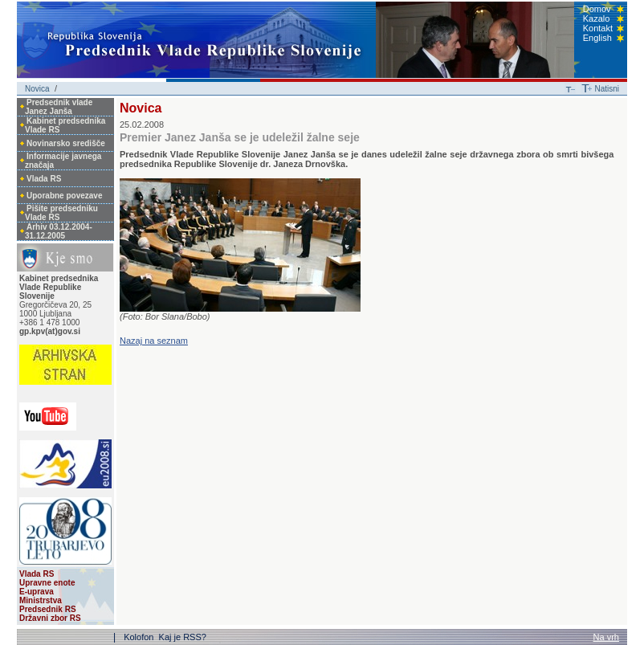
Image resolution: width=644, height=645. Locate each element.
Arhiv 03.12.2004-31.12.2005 (59, 231)
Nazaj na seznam (154, 341)
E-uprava (37, 592)
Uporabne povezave (64, 196)
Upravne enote (47, 583)
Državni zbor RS (50, 618)
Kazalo (597, 18)
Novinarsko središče (66, 143)
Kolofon (140, 637)
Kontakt (598, 28)
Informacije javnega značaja (63, 161)
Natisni (607, 89)
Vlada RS (44, 179)
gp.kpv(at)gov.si (50, 331)
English (597, 38)
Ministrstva (41, 600)
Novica (37, 89)
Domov (597, 9)
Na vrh (606, 637)
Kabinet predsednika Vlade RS (65, 125)
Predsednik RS (48, 609)
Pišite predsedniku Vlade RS (61, 213)
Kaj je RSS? (183, 637)
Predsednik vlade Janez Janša (59, 107)
